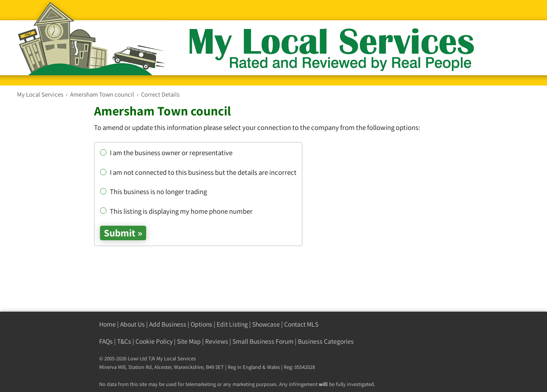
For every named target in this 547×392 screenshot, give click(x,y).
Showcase (266, 324)
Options (201, 324)
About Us (132, 324)
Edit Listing (232, 324)
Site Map (189, 341)
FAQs (106, 341)
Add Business (168, 324)
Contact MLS (301, 324)
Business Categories (326, 341)
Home (107, 324)
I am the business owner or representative (166, 153)
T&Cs (124, 341)
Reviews (217, 341)
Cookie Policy (154, 341)
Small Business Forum (263, 341)
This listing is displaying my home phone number (176, 211)
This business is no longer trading (153, 192)
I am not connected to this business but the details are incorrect (198, 172)
